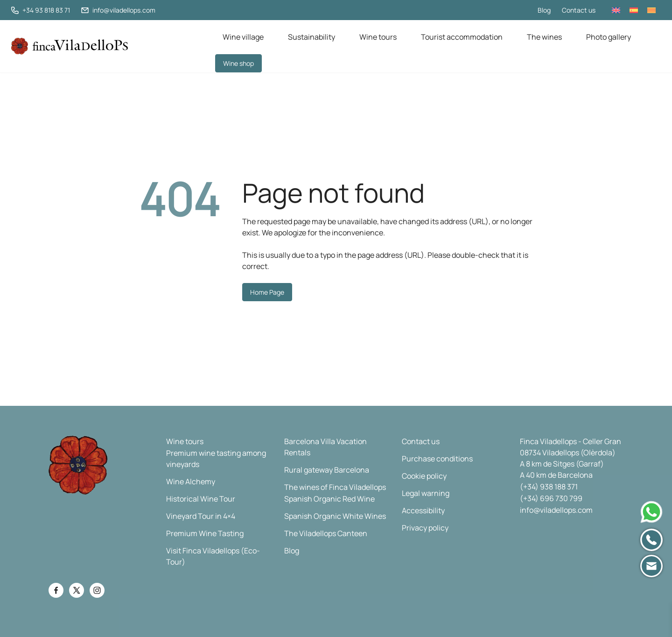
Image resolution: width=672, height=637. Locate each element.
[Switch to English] (616, 10)
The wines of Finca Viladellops (335, 487)
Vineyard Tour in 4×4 (201, 516)
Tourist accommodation (462, 37)
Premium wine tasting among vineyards (216, 459)
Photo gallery (609, 37)
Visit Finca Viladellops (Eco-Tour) (213, 556)
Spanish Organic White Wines (335, 516)
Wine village (243, 37)
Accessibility (423, 510)
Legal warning (426, 493)
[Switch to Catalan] (651, 10)
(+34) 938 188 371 (549, 487)
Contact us (579, 10)
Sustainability (311, 37)
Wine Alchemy (191, 481)
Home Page (267, 292)
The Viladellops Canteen (326, 533)
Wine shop (238, 63)
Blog (544, 10)
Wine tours (378, 37)
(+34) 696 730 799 (551, 498)
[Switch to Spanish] (634, 10)
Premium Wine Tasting (205, 533)
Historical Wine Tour (201, 499)
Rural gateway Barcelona (327, 470)
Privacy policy (425, 528)
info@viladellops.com (556, 510)
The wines (544, 37)
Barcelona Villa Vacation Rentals (325, 447)
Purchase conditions (437, 459)
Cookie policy (424, 476)
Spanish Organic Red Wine (329, 499)
